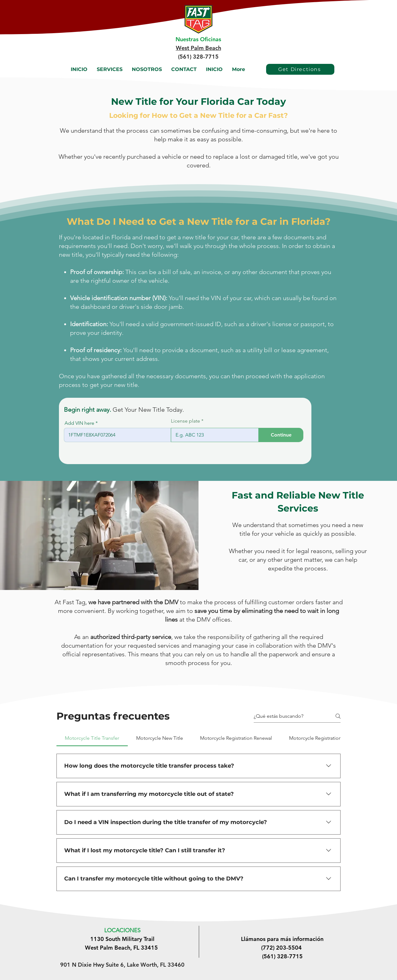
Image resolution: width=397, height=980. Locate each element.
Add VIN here (79, 423)
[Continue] (281, 435)
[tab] (92, 738)
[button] (110, 69)
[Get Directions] (300, 69)
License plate (185, 421)
